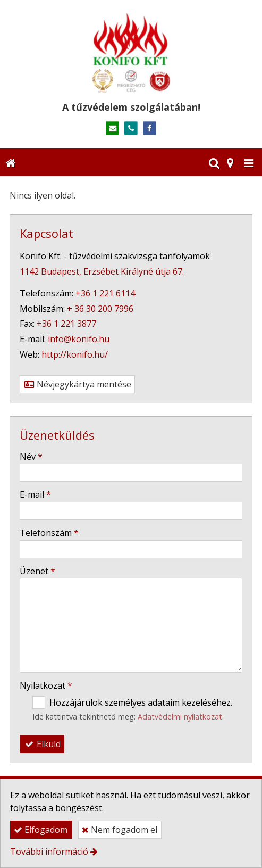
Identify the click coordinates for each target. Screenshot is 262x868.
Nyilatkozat (46, 685)
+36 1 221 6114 (105, 293)
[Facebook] (150, 129)
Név (31, 457)
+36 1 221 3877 (66, 324)
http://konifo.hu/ (75, 354)
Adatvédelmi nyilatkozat (180, 717)
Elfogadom (41, 830)
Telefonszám (49, 533)
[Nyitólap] (131, 53)
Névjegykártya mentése (77, 384)
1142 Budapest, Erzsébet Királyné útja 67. (102, 271)
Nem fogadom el (120, 830)
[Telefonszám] (131, 129)
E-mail (35, 494)
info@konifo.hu (79, 339)
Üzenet (37, 571)
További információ (49, 852)
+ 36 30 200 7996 (100, 309)
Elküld (42, 744)
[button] (249, 162)
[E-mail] (112, 129)
